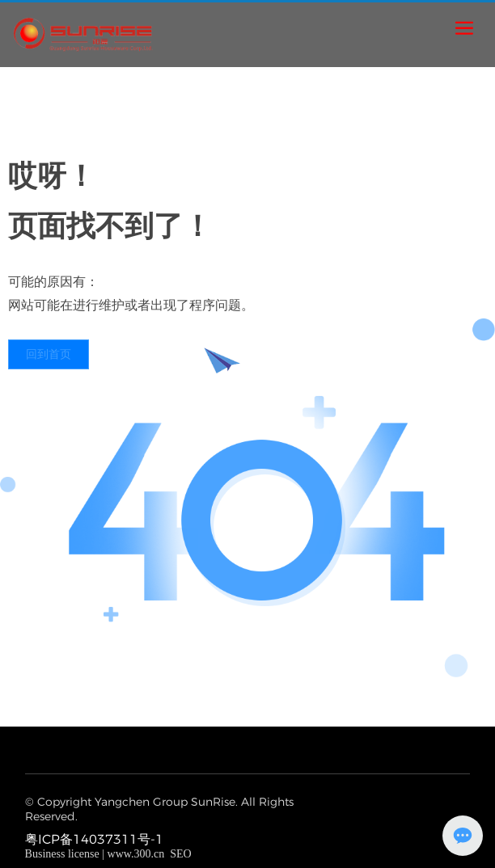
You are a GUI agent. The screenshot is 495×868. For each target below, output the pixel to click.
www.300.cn (136, 854)
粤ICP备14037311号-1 (94, 839)
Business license (62, 854)
